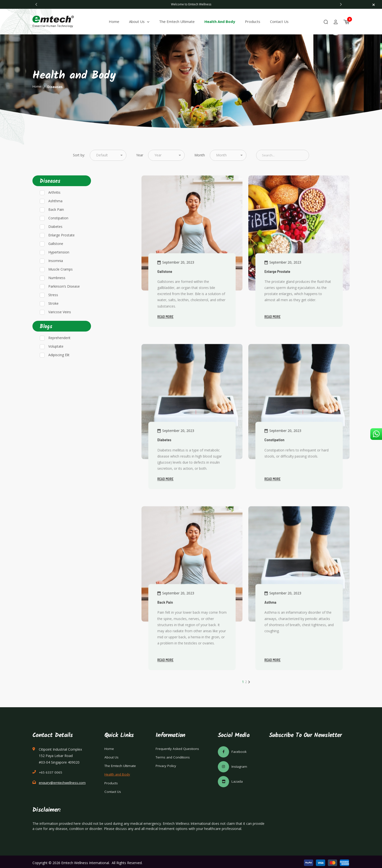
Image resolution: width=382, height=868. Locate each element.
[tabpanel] (191, 4)
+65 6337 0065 (51, 769)
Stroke (53, 317)
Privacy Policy (166, 763)
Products (256, 21)
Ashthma (55, 214)
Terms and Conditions (173, 754)
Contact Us (283, 21)
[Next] (341, 4)
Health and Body (223, 21)
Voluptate (56, 360)
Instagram (233, 764)
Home (118, 21)
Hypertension (59, 266)
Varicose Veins (60, 325)
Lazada (230, 778)
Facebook (232, 749)
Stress (53, 308)
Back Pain (56, 223)
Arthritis (54, 206)
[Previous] (36, 4)
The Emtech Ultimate (181, 21)
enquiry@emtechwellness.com (63, 780)
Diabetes (55, 240)
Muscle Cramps (60, 283)
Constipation (58, 231)
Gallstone (56, 257)
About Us (141, 21)
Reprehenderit (59, 351)
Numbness (57, 291)
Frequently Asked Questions (178, 746)
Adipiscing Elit (59, 368)
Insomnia (56, 274)
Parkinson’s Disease (64, 300)
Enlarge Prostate (61, 248)
